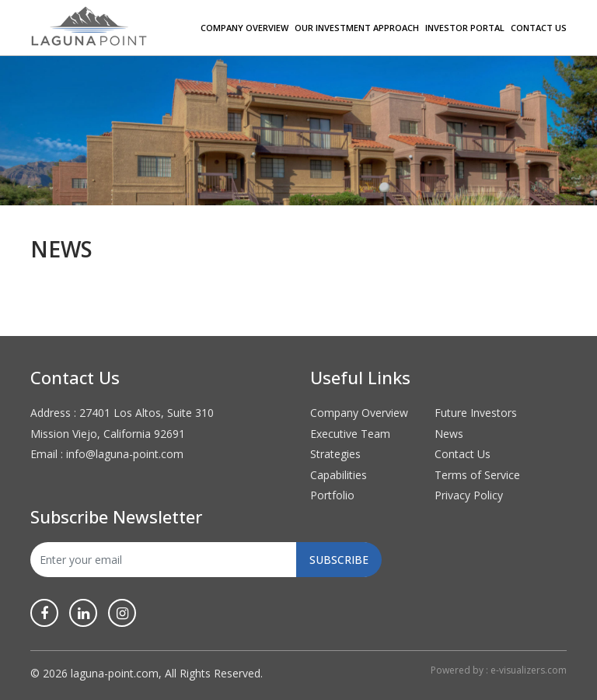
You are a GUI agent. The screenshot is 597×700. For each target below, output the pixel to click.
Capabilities (339, 475)
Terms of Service (477, 475)
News (449, 434)
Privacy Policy (469, 495)
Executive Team (350, 434)
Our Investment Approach (357, 28)
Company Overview (244, 28)
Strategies (335, 454)
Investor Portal (465, 28)
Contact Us (539, 28)
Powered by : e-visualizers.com (499, 670)
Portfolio (332, 495)
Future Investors (476, 413)
